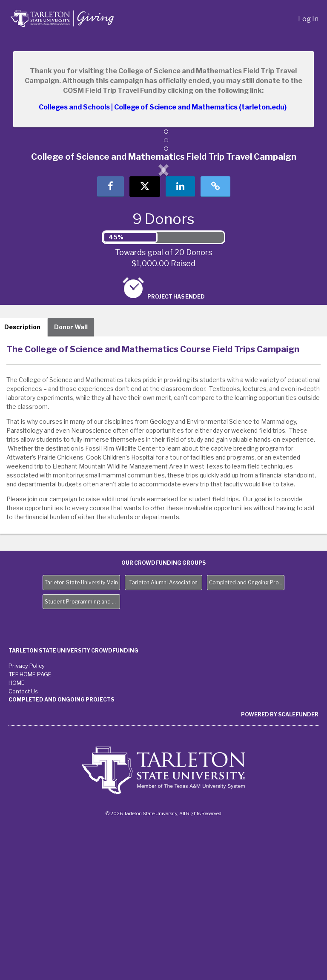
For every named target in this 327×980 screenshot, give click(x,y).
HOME (17, 829)
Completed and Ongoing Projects (247, 729)
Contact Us (23, 837)
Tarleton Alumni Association (163, 729)
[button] (54, 240)
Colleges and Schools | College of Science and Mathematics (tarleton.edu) (163, 107)
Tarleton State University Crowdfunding (73, 797)
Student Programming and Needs (82, 748)
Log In (308, 19)
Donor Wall (71, 473)
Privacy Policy (27, 812)
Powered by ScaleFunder (280, 861)
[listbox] (163, 241)
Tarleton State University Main (81, 729)
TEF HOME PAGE (30, 820)
